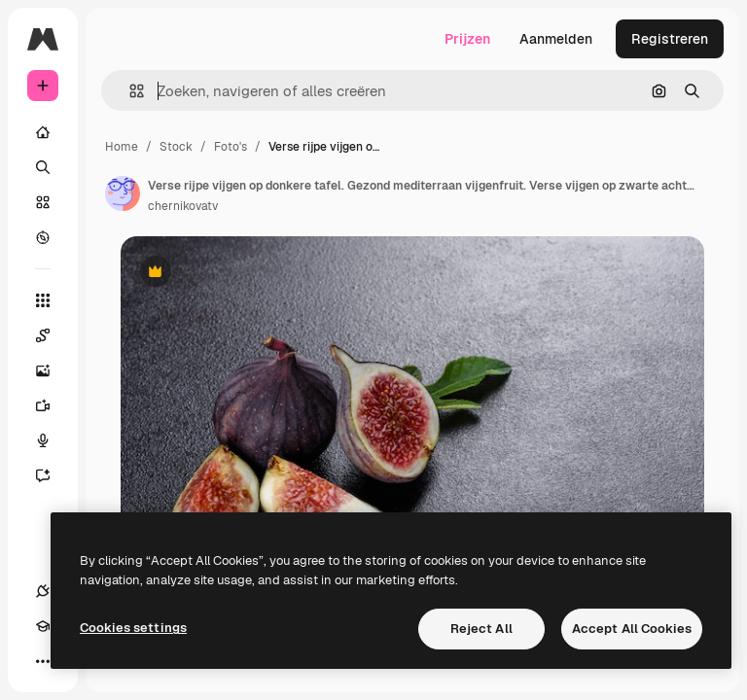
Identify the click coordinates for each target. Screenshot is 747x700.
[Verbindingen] (43, 591)
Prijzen (467, 39)
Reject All (481, 629)
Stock (176, 147)
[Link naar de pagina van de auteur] (123, 193)
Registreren (670, 39)
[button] (129, 91)
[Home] (43, 132)
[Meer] (43, 661)
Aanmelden (556, 39)
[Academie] (43, 626)
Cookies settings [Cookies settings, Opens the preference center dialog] (133, 628)
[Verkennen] (43, 237)
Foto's (231, 147)
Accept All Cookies (632, 629)
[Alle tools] (43, 300)
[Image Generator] (53, 370)
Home (122, 147)
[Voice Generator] (53, 440)
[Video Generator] (53, 405)
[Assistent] (53, 475)
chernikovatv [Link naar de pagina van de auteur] (183, 206)
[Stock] (43, 202)
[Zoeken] (43, 167)
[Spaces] (53, 335)
